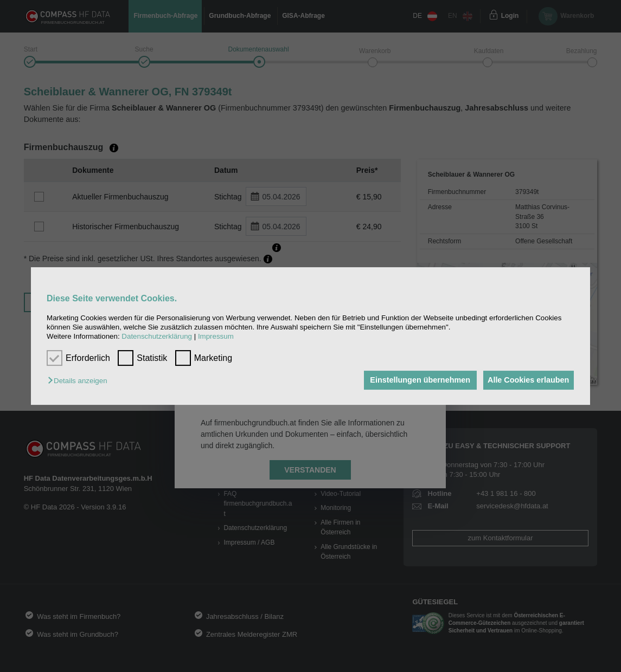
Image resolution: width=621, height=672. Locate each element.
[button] (80, 381)
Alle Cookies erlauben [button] (526, 380)
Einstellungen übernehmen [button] (414, 380)
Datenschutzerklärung (157, 337)
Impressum (216, 337)
